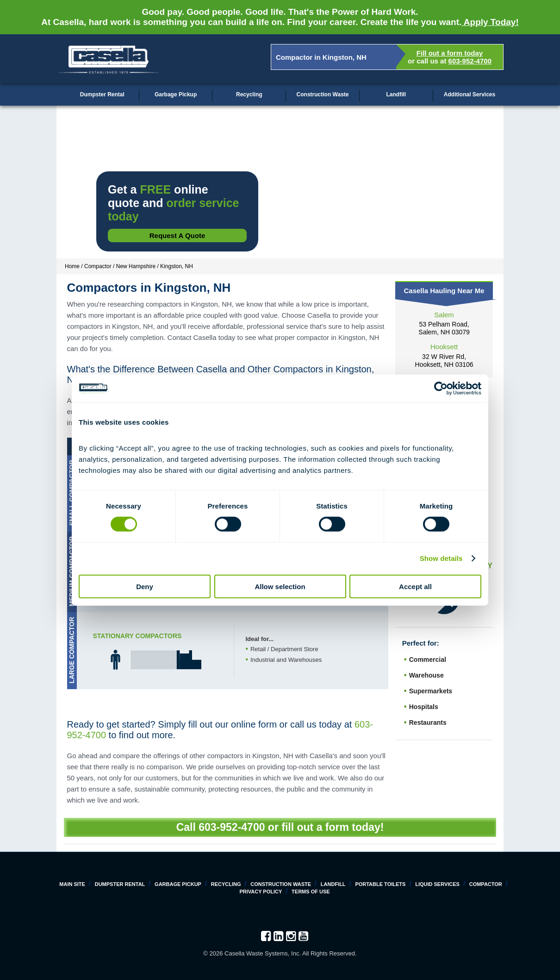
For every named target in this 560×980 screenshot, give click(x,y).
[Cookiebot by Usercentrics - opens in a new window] (441, 389)
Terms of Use (311, 892)
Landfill (396, 94)
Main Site (72, 884)
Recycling (249, 94)
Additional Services (470, 94)
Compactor (486, 884)
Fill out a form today (450, 53)
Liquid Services (437, 884)
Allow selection (280, 586)
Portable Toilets (380, 884)
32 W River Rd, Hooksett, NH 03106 (444, 361)
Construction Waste (323, 94)
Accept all (415, 586)
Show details (441, 558)
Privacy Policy (261, 892)
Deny (145, 586)
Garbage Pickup (176, 94)
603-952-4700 (470, 61)
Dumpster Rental (102, 94)
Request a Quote (177, 236)
